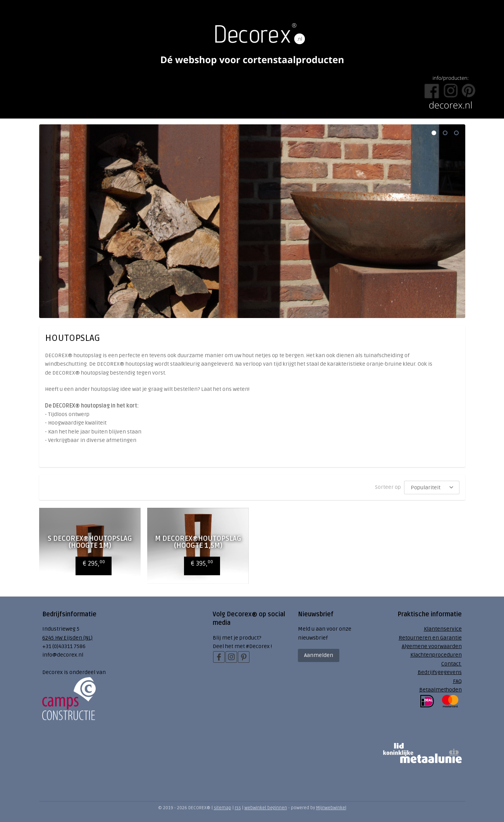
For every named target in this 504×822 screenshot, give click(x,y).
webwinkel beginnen (266, 808)
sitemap (223, 808)
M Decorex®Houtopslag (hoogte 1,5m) (198, 542)
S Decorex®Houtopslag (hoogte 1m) (89, 542)
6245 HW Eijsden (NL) (67, 638)
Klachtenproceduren (436, 655)
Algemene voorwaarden (432, 646)
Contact (452, 664)
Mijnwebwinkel (331, 808)
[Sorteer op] (432, 488)
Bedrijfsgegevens (440, 672)
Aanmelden (319, 655)
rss (238, 808)
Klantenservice (443, 629)
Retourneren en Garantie (430, 638)
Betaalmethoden (440, 690)
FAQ (457, 681)
